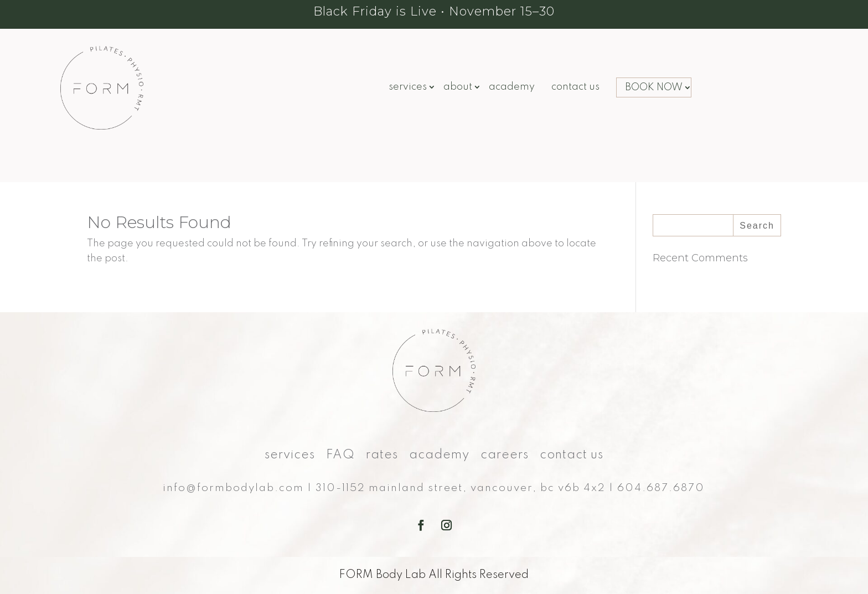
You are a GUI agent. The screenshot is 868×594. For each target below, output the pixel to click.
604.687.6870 (661, 488)
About (458, 87)
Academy (512, 87)
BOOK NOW (654, 87)
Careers (505, 456)
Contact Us (575, 87)
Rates (382, 456)
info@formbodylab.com (233, 488)
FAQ (340, 456)
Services (408, 87)
